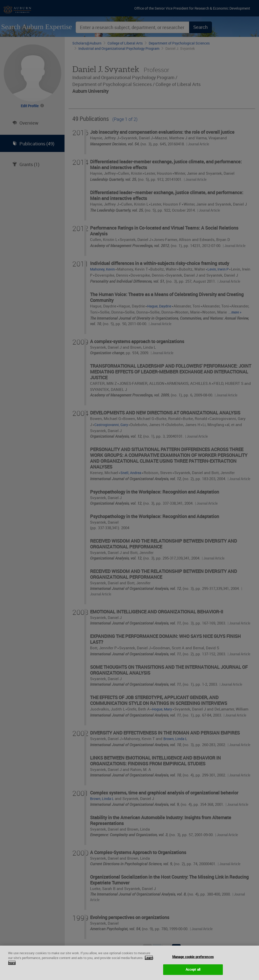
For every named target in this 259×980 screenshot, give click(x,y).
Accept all (193, 973)
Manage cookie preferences (193, 961)
